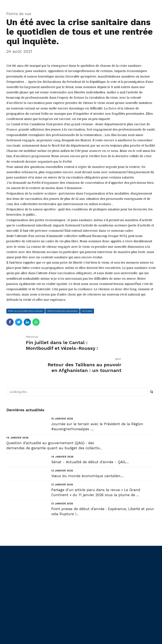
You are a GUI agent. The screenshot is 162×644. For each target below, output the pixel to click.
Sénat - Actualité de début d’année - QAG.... (90, 440)
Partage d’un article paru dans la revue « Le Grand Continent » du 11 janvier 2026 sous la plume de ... (96, 470)
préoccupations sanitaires (63, 311)
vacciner (89, 311)
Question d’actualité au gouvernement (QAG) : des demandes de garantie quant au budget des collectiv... (54, 423)
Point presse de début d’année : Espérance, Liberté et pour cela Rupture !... (103, 489)
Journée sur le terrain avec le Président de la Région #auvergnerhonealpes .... (97, 404)
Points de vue (19, 14)
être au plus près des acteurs (26, 311)
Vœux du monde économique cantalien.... (88, 454)
